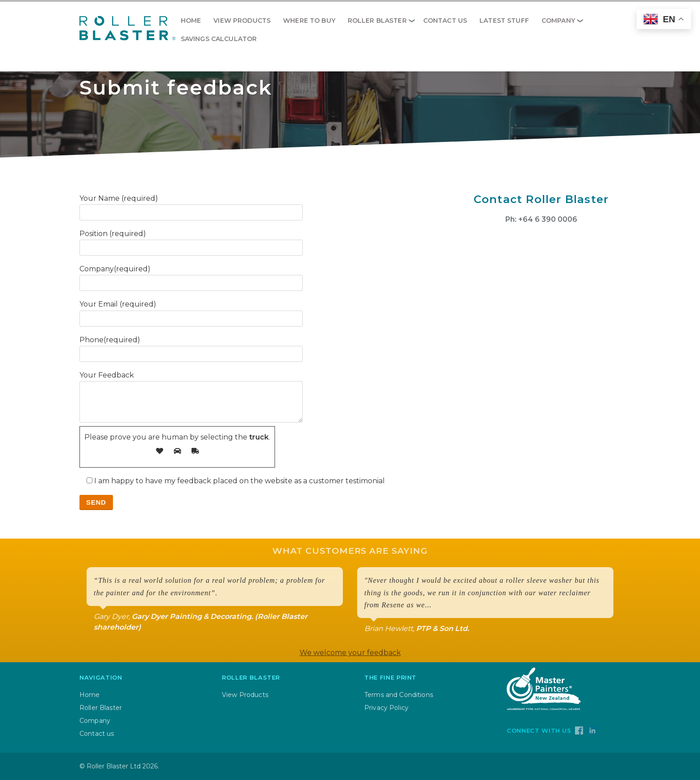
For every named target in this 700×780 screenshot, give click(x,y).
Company (558, 21)
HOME (191, 21)
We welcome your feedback (350, 653)
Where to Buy (309, 21)
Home (90, 695)
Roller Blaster (377, 21)
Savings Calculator (219, 39)
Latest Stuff (504, 21)
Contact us (445, 21)
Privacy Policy (386, 708)
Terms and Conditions (399, 695)
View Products (242, 21)
